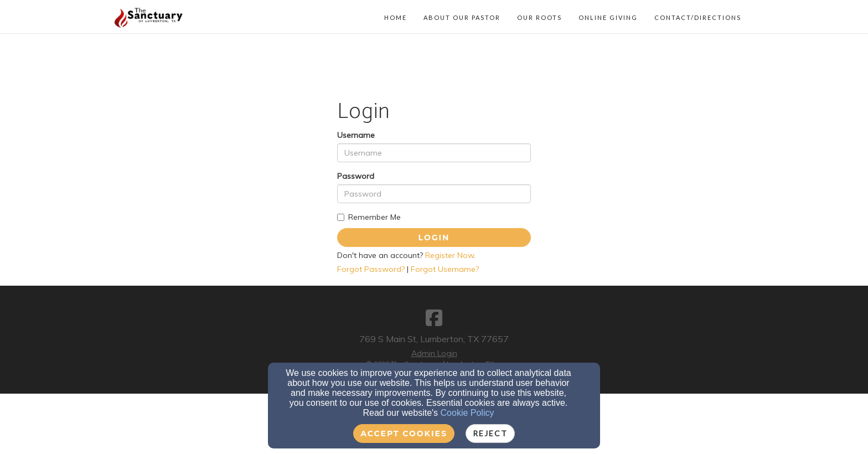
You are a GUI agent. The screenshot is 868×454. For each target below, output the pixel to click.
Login (434, 238)
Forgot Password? (371, 269)
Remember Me (369, 217)
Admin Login (434, 353)
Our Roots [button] (539, 17)
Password (356, 176)
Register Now (449, 255)
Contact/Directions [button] (698, 17)
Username (356, 135)
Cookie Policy (467, 413)
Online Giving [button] (608, 17)
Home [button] (396, 17)
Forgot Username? (445, 269)
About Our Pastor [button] (462, 17)
